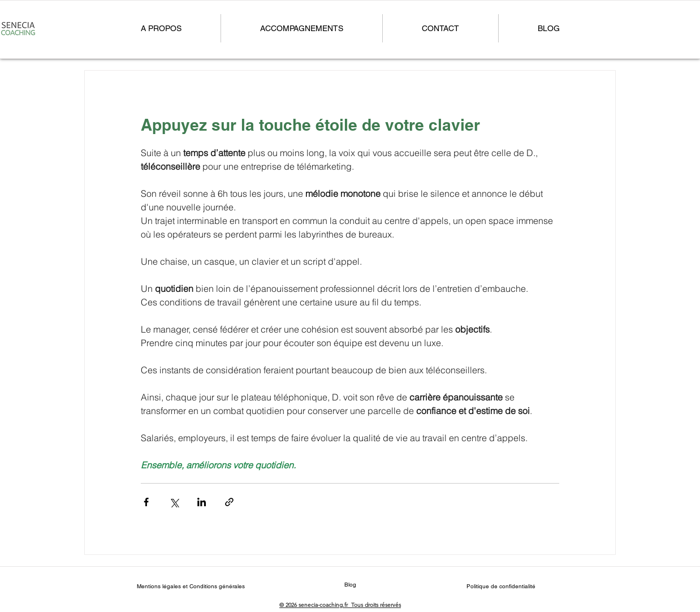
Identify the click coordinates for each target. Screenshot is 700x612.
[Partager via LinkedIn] (202, 502)
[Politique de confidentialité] (501, 586)
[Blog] (350, 585)
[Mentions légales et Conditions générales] (191, 586)
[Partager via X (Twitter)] (174, 502)
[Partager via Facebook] (146, 502)
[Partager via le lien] (229, 502)
